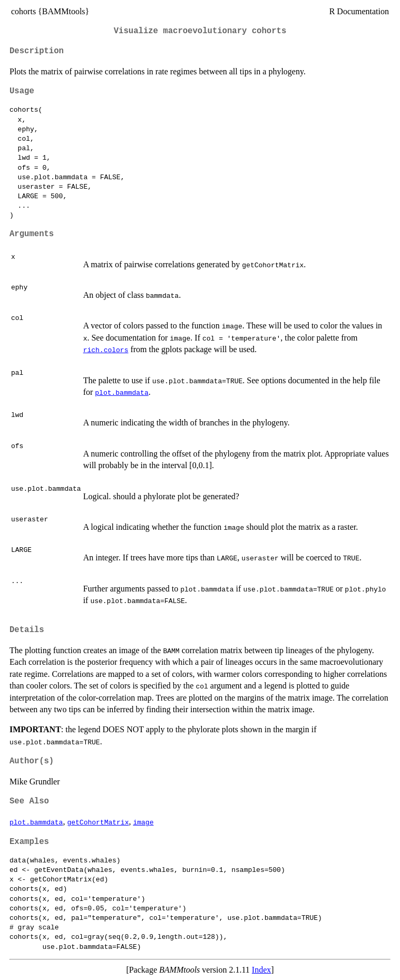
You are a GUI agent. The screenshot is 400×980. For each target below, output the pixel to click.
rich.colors (106, 350)
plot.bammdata (121, 392)
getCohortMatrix (98, 822)
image (143, 822)
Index (261, 970)
